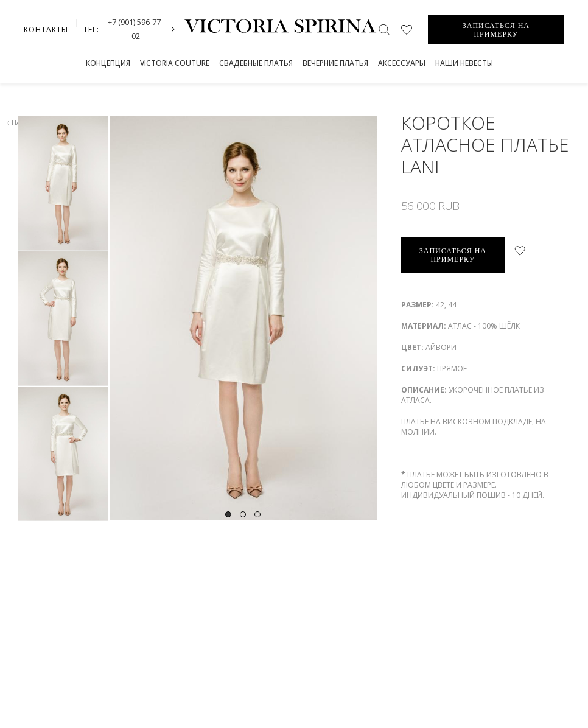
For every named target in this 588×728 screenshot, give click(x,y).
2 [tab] (243, 496)
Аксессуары (402, 63)
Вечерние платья (335, 63)
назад (20, 122)
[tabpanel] (243, 318)
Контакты (46, 30)
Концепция (108, 63)
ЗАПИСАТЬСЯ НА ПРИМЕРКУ (496, 30)
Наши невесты (464, 63)
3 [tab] (257, 496)
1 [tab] (228, 496)
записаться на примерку (453, 255)
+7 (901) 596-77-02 (135, 29)
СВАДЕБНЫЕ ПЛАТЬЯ (256, 63)
